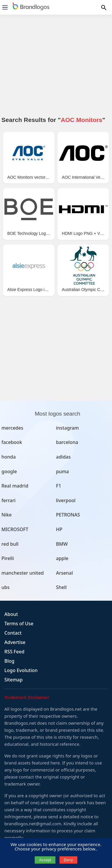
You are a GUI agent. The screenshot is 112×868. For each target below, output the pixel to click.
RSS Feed (14, 652)
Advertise (15, 642)
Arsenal (64, 573)
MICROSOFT (15, 529)
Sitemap (14, 680)
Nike (7, 515)
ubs (6, 587)
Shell (61, 587)
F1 (59, 486)
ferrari (8, 500)
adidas (63, 457)
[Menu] (5, 7)
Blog (9, 661)
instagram (67, 428)
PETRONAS (68, 515)
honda (9, 457)
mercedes (12, 428)
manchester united (23, 573)
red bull (10, 544)
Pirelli (8, 558)
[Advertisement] (56, 69)
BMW (62, 544)
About (11, 614)
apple (62, 558)
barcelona (67, 442)
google (9, 471)
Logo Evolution (21, 670)
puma (62, 471)
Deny (68, 860)
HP (59, 529)
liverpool (66, 500)
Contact (13, 633)
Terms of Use (19, 624)
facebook (12, 442)
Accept (45, 860)
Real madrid (15, 486)
